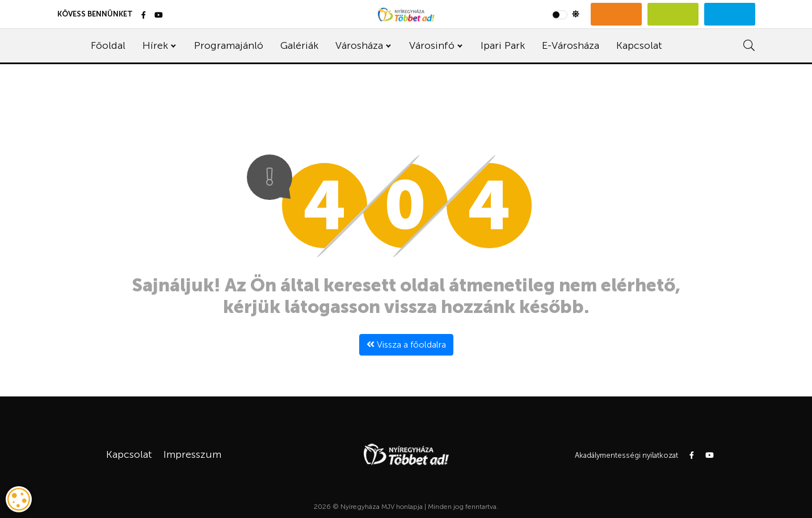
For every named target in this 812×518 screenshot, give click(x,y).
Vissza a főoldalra (406, 344)
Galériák (299, 45)
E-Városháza (571, 45)
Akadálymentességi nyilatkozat (626, 455)
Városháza (359, 45)
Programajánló (229, 45)
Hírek (155, 45)
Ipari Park (503, 45)
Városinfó (432, 45)
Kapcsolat (639, 45)
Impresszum (192, 454)
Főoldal (108, 45)
